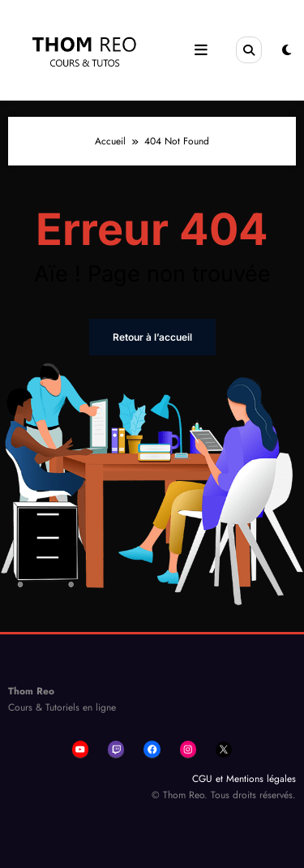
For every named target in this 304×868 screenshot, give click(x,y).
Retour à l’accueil (152, 337)
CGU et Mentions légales (244, 779)
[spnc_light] (287, 50)
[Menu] (201, 50)
